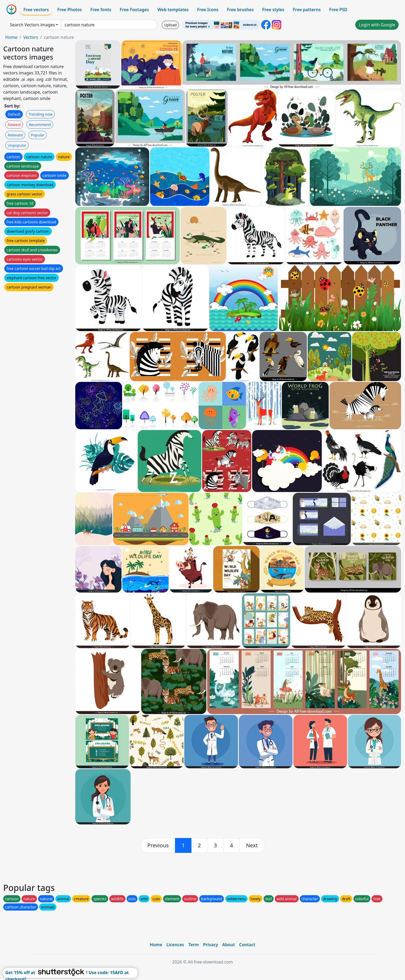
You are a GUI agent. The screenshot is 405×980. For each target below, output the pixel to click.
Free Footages (134, 10)
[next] (252, 845)
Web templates (173, 10)
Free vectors (36, 10)
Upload (170, 25)
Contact (247, 945)
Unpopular (17, 145)
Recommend (40, 125)
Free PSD (338, 10)
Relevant (15, 135)
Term (194, 945)
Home (11, 37)
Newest (14, 125)
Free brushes (240, 10)
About (229, 945)
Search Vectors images (32, 25)
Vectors (31, 37)
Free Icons (208, 10)
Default (14, 114)
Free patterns (307, 10)
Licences (175, 945)
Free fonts (101, 10)
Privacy (211, 945)
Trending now (40, 114)
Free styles (273, 10)
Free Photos (69, 10)
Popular (38, 135)
